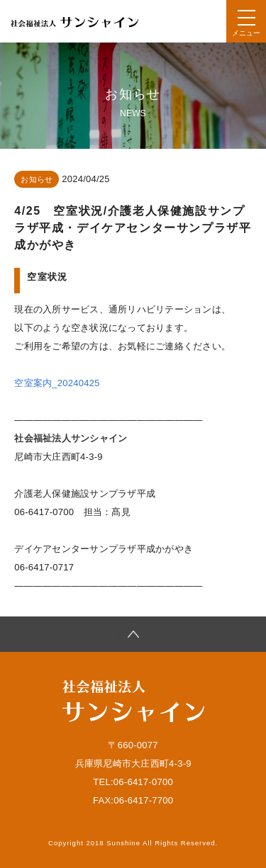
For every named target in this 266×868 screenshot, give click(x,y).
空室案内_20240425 (57, 383)
